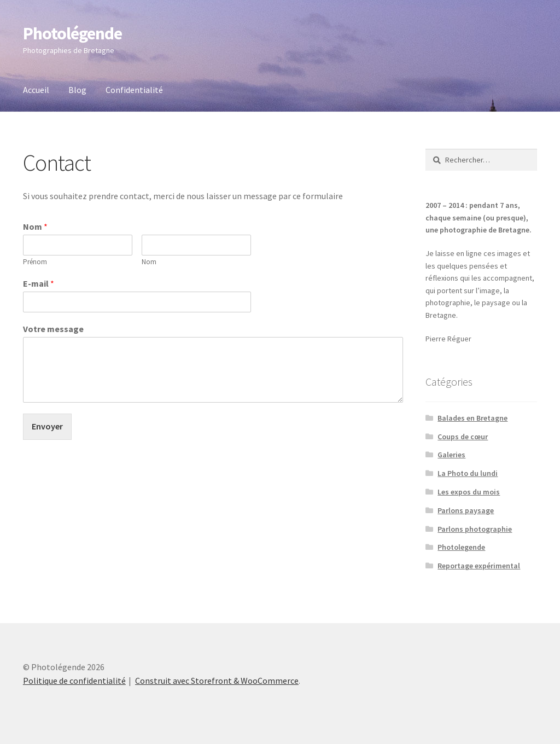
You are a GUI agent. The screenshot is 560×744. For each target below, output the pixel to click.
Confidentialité (134, 90)
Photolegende (461, 547)
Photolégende (72, 33)
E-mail (39, 283)
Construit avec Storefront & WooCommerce (217, 681)
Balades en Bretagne (472, 418)
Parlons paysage (466, 510)
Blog (77, 90)
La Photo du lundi (468, 473)
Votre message (53, 329)
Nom (35, 226)
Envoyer (47, 426)
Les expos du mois (469, 492)
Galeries (451, 455)
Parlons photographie (475, 529)
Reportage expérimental (479, 566)
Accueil (36, 90)
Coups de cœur (463, 437)
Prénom (35, 262)
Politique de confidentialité (74, 681)
